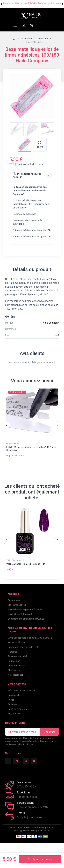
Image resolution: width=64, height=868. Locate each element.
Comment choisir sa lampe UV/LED (26, 623)
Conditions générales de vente (23, 651)
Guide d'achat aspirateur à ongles (25, 614)
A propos (12, 656)
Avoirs (11, 704)
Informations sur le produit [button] (33, 180)
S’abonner (49, 736)
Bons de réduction (17, 713)
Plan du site (14, 674)
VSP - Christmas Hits (16, 564)
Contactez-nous (16, 670)
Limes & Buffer (13, 448)
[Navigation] (7, 29)
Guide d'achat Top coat (20, 618)
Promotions (14, 604)
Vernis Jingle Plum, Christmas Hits (26, 568)
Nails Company (51, 327)
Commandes (14, 699)
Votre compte (17, 688)
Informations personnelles (22, 695)
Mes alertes (14, 718)
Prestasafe (45, 835)
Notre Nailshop (16, 679)
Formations (14, 665)
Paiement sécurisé (17, 660)
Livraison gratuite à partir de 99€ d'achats (30, 642)
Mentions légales (17, 647)
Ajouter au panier (40, 859)
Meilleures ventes (17, 609)
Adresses (13, 708)
